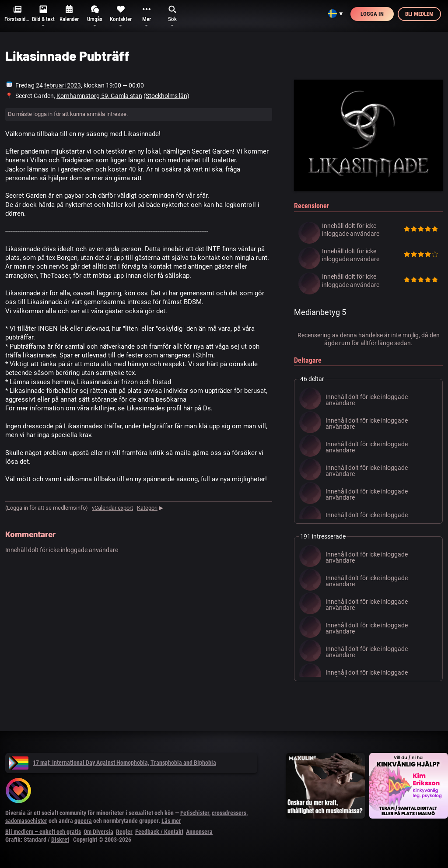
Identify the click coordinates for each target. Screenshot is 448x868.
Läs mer (171, 821)
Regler (124, 832)
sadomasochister (26, 821)
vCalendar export (112, 508)
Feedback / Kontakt (159, 832)
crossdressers (229, 813)
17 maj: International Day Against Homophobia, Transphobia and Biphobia (112, 763)
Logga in (372, 14)
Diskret (60, 840)
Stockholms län (166, 96)
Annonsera (199, 832)
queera (83, 821)
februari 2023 (63, 85)
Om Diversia (98, 832)
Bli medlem (419, 14)
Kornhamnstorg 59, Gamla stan (99, 96)
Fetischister (195, 813)
